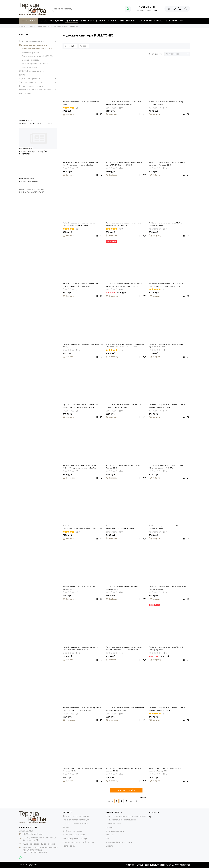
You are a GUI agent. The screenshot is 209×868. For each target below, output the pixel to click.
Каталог (29, 21)
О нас (44, 21)
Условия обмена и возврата (119, 842)
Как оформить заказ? (151, 21)
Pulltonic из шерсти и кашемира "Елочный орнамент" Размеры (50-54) (167, 164)
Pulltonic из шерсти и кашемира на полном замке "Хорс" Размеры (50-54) (81, 224)
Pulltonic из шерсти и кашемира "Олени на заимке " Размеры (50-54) (167, 406)
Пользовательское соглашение (121, 820)
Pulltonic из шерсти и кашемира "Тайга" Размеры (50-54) (166, 224)
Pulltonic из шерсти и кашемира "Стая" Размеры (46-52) (83, 103)
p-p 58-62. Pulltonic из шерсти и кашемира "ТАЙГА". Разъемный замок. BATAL (80, 285)
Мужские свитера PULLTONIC (37, 49)
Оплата (109, 846)
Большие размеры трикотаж (35, 64)
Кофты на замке (29, 67)
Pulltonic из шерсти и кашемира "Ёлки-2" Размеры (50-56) (166, 648)
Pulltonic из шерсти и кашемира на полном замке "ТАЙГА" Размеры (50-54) (124, 103)
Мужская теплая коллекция (38, 45)
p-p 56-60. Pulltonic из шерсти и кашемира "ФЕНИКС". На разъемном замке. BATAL (80, 467)
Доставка (172, 21)
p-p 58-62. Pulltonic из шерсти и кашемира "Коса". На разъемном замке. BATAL (80, 164)
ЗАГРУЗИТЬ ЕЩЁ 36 (126, 790)
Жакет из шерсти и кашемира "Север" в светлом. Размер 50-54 (166, 770)
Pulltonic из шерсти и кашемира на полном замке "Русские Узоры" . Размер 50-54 (124, 285)
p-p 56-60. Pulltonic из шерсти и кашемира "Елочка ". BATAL (167, 103)
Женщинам (56, 21)
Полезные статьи (114, 824)
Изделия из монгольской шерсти (38, 90)
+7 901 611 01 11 (146, 7)
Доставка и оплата (115, 831)
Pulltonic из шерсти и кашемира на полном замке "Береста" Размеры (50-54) (124, 527)
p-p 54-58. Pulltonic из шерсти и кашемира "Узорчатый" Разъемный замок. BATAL (167, 285)
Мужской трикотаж (31, 52)
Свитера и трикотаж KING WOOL (38, 56)
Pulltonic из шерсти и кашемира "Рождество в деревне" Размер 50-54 (125, 709)
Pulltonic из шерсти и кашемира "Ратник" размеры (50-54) (123, 588)
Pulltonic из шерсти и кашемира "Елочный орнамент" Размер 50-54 (124, 406)
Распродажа (25, 93)
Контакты (110, 835)
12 (136, 801)
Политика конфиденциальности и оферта (126, 816)
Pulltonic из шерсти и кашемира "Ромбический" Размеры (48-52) (83, 770)
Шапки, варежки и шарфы (32, 86)
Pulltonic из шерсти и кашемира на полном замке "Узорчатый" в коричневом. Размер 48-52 (83, 527)
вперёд (143, 799)
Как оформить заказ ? (30, 181)
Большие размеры (31, 60)
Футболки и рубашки (93, 21)
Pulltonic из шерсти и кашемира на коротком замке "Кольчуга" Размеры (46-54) (82, 709)
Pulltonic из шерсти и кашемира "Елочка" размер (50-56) (80, 588)
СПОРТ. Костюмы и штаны (32, 71)
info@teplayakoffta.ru (33, 834)
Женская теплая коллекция (38, 41)
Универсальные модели (121, 21)
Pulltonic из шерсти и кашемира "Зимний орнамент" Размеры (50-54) (166, 345)
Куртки (23, 75)
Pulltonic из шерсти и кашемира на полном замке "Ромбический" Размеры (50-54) (81, 648)
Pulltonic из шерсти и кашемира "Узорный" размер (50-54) (124, 770)
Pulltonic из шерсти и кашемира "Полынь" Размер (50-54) (123, 467)
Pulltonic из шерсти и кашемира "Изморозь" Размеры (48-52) (168, 588)
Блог (108, 838)
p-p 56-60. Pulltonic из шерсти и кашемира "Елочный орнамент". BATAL (167, 467)
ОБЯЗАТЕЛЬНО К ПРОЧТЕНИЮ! (35, 124)
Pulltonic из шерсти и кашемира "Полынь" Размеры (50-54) (167, 527)
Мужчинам (72, 21)
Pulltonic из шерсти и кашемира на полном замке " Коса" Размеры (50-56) (124, 224)
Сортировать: (155, 54)
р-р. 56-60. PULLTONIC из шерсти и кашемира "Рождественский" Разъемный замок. (125, 345)
